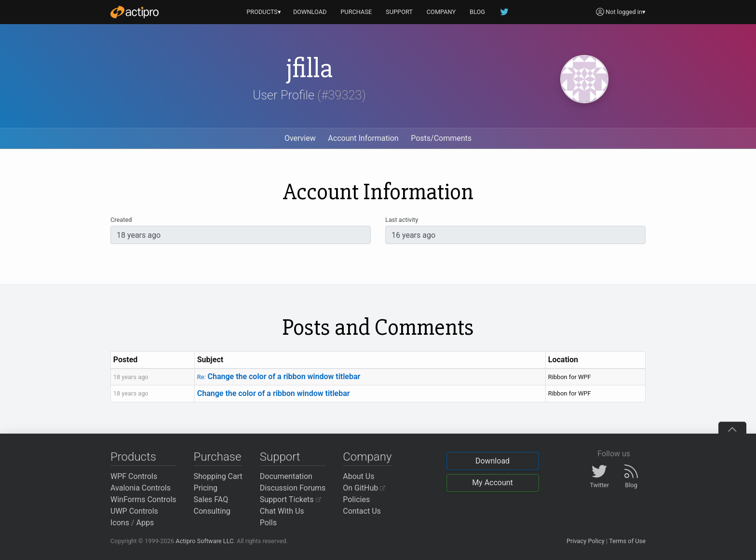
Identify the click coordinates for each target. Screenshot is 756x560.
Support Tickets (290, 499)
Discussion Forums (293, 488)
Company (367, 457)
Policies (356, 499)
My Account (493, 483)
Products (133, 457)
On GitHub (364, 488)
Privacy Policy (586, 541)
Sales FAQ (211, 499)
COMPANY (441, 12)
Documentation (286, 476)
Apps (145, 523)
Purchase (218, 457)
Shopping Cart (218, 476)
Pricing (206, 488)
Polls (268, 523)
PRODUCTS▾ (264, 12)
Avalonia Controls (141, 488)
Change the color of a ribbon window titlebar (279, 376)
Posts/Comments (441, 138)
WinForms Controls (143, 499)
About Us (358, 476)
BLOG (477, 12)
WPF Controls (134, 476)
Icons (120, 523)
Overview (300, 138)
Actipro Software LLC (204, 541)
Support (280, 457)
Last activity (402, 220)
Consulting (212, 511)
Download (493, 461)
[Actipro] (135, 12)
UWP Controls (134, 511)
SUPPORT (399, 12)
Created (121, 220)
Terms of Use (627, 541)
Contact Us (362, 511)
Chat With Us (282, 511)
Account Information (363, 138)
